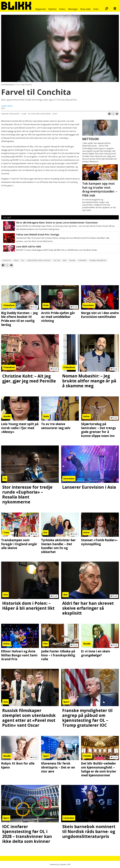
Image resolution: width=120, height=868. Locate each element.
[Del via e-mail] (117, 114)
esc (23, 260)
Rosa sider (86, 9)
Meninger (73, 9)
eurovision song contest (39, 260)
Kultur (62, 9)
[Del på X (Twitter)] (113, 114)
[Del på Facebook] (109, 114)
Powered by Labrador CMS (60, 864)
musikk (72, 260)
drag (16, 260)
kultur (57, 260)
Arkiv (96, 9)
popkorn (82, 260)
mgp (65, 260)
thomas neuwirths (98, 260)
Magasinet (41, 9)
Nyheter (52, 9)
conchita (7, 260)
